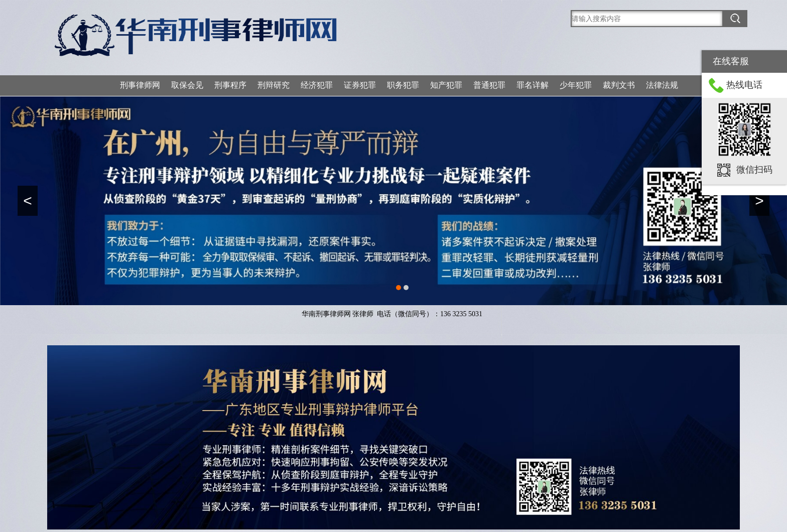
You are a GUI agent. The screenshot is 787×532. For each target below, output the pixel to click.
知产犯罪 (446, 85)
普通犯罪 (489, 85)
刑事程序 (230, 85)
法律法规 (662, 85)
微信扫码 (754, 170)
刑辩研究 (274, 85)
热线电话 (744, 85)
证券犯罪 (360, 85)
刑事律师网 (140, 85)
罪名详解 (533, 85)
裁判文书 (619, 85)
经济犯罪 (317, 85)
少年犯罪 (576, 85)
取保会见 (187, 85)
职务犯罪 (403, 85)
